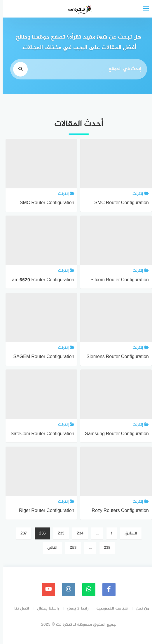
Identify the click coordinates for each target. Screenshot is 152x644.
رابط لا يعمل (75, 609)
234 (77, 533)
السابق (128, 533)
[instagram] (66, 590)
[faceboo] (106, 590)
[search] (18, 69)
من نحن (140, 609)
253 (70, 548)
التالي (50, 548)
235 (58, 533)
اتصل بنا (19, 609)
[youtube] (46, 590)
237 (21, 533)
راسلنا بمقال (45, 609)
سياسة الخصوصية (109, 609)
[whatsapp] (86, 590)
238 (104, 548)
